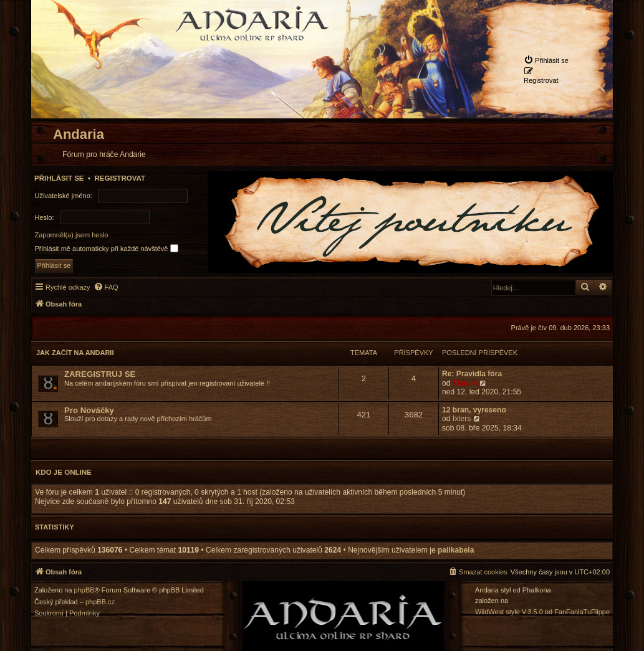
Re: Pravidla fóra (472, 374)
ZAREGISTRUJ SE (100, 374)
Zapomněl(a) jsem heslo (72, 235)
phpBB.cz (100, 602)
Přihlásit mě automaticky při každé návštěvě (107, 248)
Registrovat (120, 178)
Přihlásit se (59, 178)
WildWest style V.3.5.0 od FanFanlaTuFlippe (542, 612)
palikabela (456, 550)
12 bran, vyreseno (474, 410)
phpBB (84, 590)
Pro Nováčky (89, 410)
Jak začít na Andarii (75, 353)
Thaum (465, 383)
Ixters (462, 419)
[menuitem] (546, 60)
